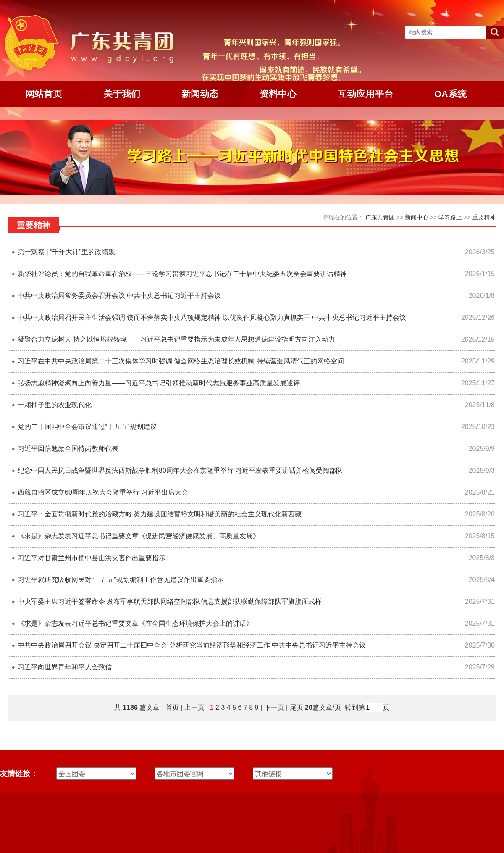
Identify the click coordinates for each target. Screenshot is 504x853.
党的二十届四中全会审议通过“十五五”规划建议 (87, 427)
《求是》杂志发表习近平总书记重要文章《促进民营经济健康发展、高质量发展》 (139, 536)
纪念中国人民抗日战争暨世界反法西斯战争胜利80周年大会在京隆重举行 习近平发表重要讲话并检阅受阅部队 (180, 470)
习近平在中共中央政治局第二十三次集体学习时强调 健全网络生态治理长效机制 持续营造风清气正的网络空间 (181, 361)
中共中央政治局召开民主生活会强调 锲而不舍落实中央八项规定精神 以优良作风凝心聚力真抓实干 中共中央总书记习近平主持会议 (212, 317)
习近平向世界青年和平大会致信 (65, 667)
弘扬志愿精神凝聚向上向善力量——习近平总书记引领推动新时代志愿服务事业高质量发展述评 (159, 383)
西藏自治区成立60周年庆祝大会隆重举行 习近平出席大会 (103, 492)
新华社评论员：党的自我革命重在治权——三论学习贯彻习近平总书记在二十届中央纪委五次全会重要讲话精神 (182, 274)
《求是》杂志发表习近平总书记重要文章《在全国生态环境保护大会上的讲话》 (135, 623)
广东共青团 (380, 217)
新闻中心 (417, 217)
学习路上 (450, 217)
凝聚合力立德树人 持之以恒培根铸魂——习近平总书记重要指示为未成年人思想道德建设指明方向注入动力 (176, 339)
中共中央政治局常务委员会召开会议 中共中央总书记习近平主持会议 (119, 296)
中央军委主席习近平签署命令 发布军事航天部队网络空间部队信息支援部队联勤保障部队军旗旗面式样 (170, 602)
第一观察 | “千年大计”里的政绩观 (66, 252)
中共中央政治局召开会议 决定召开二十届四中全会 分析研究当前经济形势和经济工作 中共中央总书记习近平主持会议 (192, 645)
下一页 (274, 707)
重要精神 (484, 217)
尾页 (295, 707)
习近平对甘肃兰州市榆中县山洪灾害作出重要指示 (92, 558)
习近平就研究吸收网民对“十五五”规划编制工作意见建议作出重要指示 (121, 580)
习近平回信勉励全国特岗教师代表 (68, 449)
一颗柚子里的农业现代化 (55, 405)
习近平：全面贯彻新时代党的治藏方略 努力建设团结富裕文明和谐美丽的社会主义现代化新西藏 (160, 514)
